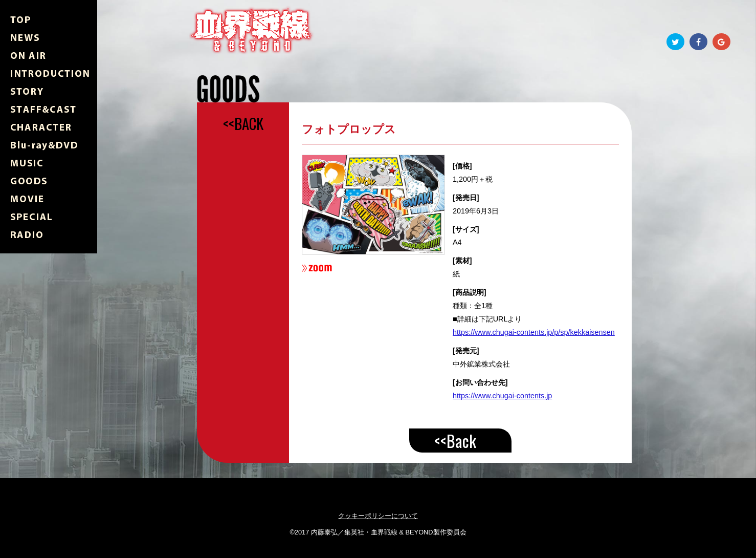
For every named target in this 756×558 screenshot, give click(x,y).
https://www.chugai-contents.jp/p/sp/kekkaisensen (534, 332)
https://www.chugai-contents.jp (502, 396)
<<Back (455, 441)
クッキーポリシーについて (378, 516)
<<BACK (243, 123)
